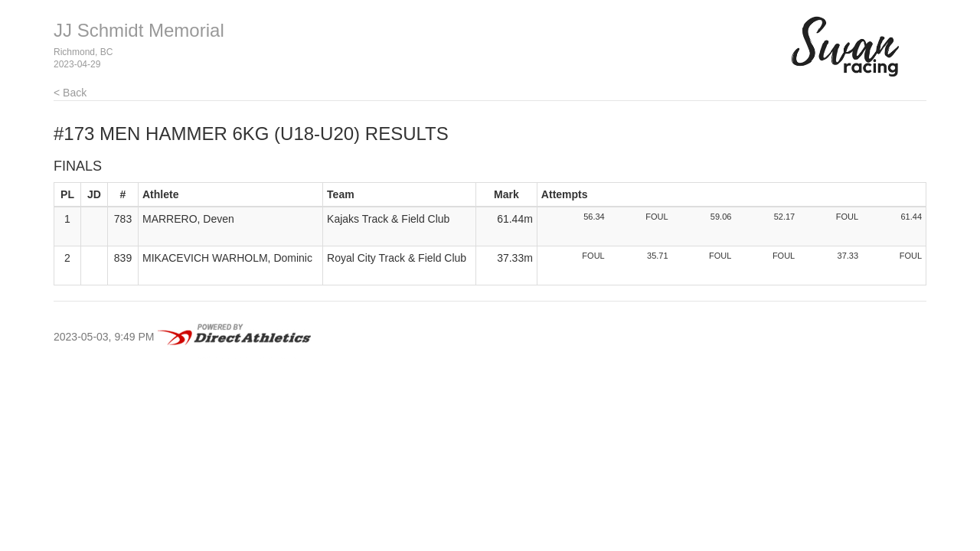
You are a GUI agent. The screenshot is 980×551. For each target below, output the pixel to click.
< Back (70, 93)
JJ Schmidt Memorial (139, 30)
